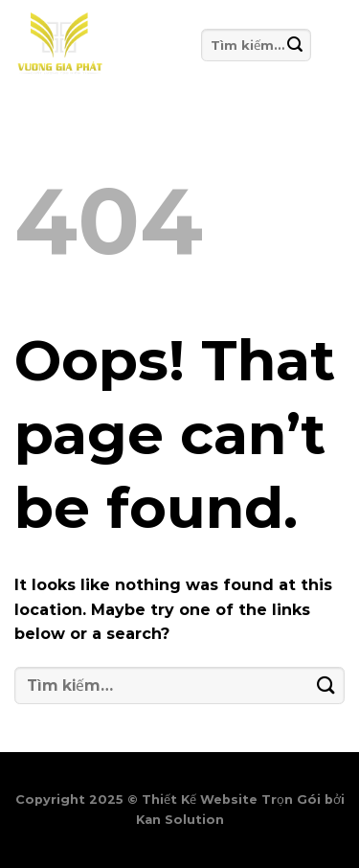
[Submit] (295, 45)
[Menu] (327, 45)
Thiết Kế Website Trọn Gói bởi (243, 799)
